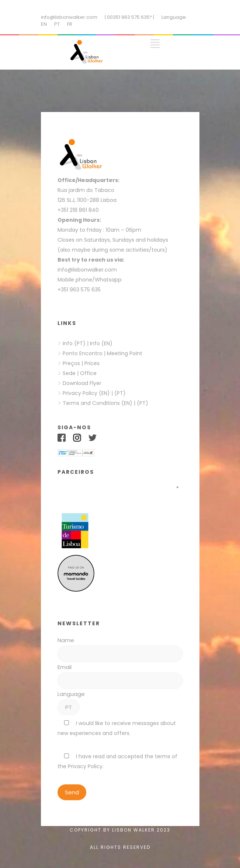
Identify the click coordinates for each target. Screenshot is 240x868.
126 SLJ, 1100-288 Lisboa (87, 200)
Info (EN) (101, 343)
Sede (69, 373)
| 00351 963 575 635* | (129, 17)
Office (88, 373)
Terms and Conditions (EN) (98, 403)
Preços (71, 363)
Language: (174, 17)
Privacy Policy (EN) (86, 393)
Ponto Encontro (83, 353)
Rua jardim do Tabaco (86, 190)
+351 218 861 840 (78, 210)
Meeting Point (124, 353)
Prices (92, 363)
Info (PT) (74, 343)
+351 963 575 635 (81, 290)
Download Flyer (82, 383)
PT (57, 24)
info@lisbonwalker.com (69, 17)
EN (44, 24)
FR (70, 24)
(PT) (120, 393)
